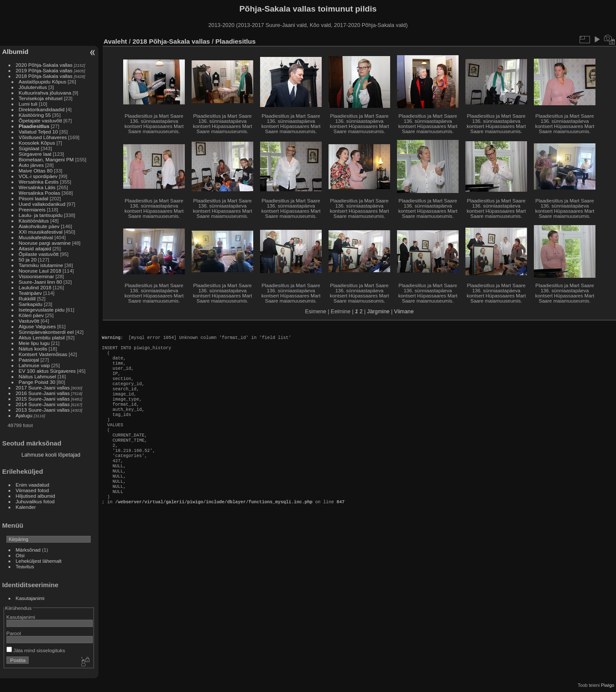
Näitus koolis (33, 349)
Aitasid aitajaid (35, 248)
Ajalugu (24, 415)
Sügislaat (29, 148)
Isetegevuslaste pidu (42, 310)
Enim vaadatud (33, 485)
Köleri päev (31, 315)
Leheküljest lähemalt (39, 561)
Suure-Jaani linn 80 (40, 282)
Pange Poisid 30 (37, 382)
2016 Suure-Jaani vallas (43, 393)
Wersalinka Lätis (37, 187)
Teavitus (25, 566)
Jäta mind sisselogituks (36, 650)
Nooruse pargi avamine (45, 243)
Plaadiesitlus (34, 126)
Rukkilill (27, 298)
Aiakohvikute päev (39, 226)
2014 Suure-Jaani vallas (43, 404)
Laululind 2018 (35, 287)
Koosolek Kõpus (37, 143)
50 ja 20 (28, 260)
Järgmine (378, 311)
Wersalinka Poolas (40, 193)
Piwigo (608, 685)
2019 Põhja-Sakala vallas (44, 70)
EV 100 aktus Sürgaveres (47, 371)
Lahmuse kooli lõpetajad (51, 455)
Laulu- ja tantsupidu (41, 215)
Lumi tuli (28, 104)
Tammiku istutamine (41, 265)
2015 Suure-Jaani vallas (43, 399)
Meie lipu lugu (34, 343)
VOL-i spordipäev (38, 176)
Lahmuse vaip (34, 365)
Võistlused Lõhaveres (43, 137)
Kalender (26, 507)
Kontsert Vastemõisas (43, 354)
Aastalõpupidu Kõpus (43, 82)
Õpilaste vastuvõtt (39, 254)
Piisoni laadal (34, 198)
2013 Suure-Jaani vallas (43, 410)
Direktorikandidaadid (42, 109)
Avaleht (115, 41)
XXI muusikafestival (41, 232)
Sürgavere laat (35, 154)
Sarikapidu (31, 304)
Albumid (15, 52)
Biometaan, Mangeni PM (46, 159)
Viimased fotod (33, 490)
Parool (14, 633)
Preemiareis (32, 209)
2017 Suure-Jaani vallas (43, 388)
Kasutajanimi (30, 598)
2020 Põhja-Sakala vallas (44, 65)
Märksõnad (28, 550)
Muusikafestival (36, 237)
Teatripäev (30, 293)
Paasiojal (29, 360)
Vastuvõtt (29, 321)
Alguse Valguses (37, 326)
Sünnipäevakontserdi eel (46, 332)
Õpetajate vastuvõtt (40, 120)
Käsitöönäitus (34, 221)
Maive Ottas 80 (36, 171)
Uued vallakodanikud (42, 204)
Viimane (404, 311)
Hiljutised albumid (36, 496)
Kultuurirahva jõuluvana (45, 93)
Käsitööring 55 (35, 115)
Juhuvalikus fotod (35, 501)
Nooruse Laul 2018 (40, 271)
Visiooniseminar (37, 276)
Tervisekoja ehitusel (41, 98)
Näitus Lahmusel (38, 376)
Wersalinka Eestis (39, 182)
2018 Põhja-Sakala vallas (44, 76)
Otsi (20, 555)
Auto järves (31, 165)
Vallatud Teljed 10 (38, 132)
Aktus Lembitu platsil (42, 337)
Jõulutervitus (33, 87)
